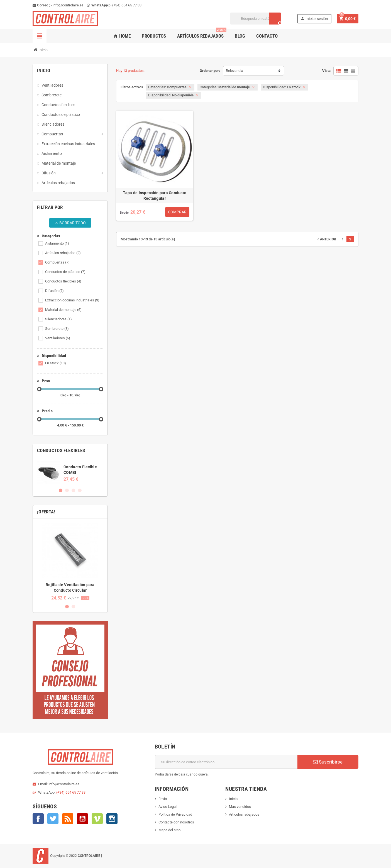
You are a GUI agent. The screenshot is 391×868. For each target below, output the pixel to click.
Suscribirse (328, 762)
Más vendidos (240, 807)
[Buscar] (256, 19)
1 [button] (61, 490)
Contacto (267, 36)
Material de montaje (63, 310)
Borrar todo (70, 223)
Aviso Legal (168, 807)
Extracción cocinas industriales (72, 300)
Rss (68, 819)
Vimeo (97, 819)
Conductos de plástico (65, 272)
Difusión (54, 291)
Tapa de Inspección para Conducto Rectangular (155, 196)
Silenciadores (58, 319)
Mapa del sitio (169, 830)
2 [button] (67, 490)
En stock (56, 363)
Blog (240, 36)
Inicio (233, 799)
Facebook (38, 819)
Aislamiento (57, 243)
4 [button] (80, 490)
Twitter (53, 819)
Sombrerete (57, 329)
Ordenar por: (210, 71)
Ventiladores (58, 338)
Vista (326, 71)
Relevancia (234, 71)
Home (122, 36)
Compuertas (57, 262)
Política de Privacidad (175, 814)
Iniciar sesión (314, 19)
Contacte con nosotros (176, 822)
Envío (163, 799)
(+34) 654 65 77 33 (127, 5)
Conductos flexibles (63, 281)
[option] (70, 473)
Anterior (326, 239)
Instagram (112, 819)
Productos (154, 36)
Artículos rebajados (202, 34)
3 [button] (73, 490)
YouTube (82, 819)
